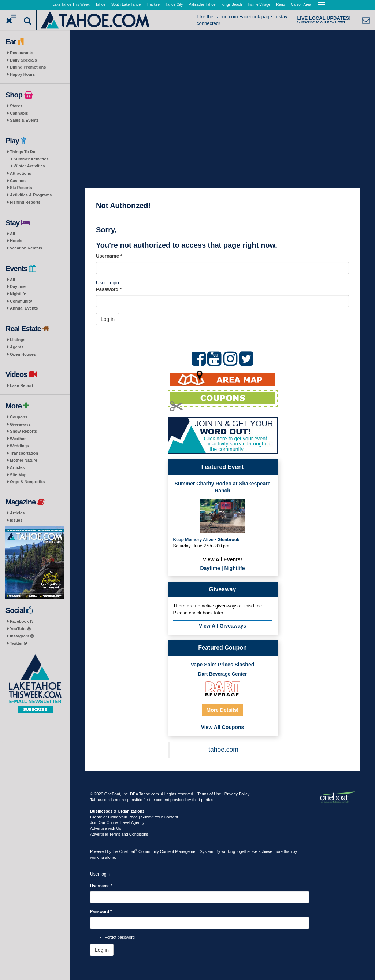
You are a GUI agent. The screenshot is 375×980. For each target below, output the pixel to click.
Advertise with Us (106, 828)
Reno (281, 5)
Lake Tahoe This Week (71, 5)
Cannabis (19, 113)
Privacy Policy (237, 794)
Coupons (19, 417)
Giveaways (20, 424)
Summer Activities (31, 159)
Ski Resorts (21, 188)
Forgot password (120, 937)
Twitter (19, 643)
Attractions (21, 173)
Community (21, 301)
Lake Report (22, 385)
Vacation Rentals (26, 248)
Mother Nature (24, 460)
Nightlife (18, 294)
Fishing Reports (25, 202)
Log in (108, 319)
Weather (18, 439)
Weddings (19, 446)
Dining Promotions (28, 67)
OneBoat (129, 851)
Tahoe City (174, 5)
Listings (18, 340)
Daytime (18, 286)
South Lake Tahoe (126, 5)
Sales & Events (24, 120)
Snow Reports (23, 431)
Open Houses (23, 354)
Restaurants (22, 53)
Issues (16, 520)
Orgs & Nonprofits (27, 482)
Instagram (22, 636)
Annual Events (24, 308)
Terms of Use (209, 794)
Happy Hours (22, 74)
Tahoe (101, 5)
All (12, 234)
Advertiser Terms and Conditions (119, 834)
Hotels (16, 241)
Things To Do (23, 152)
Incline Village (259, 5)
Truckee (153, 5)
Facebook (21, 621)
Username (109, 256)
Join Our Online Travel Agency (117, 822)
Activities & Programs (31, 195)
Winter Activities (29, 166)
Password (109, 289)
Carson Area (301, 5)
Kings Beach (231, 5)
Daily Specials (23, 60)
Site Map (18, 475)
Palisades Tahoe (202, 5)
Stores (16, 106)
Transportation (24, 453)
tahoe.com (223, 750)
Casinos (18, 181)
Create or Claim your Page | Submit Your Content (134, 817)
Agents (17, 347)
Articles (17, 467)
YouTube (20, 629)
